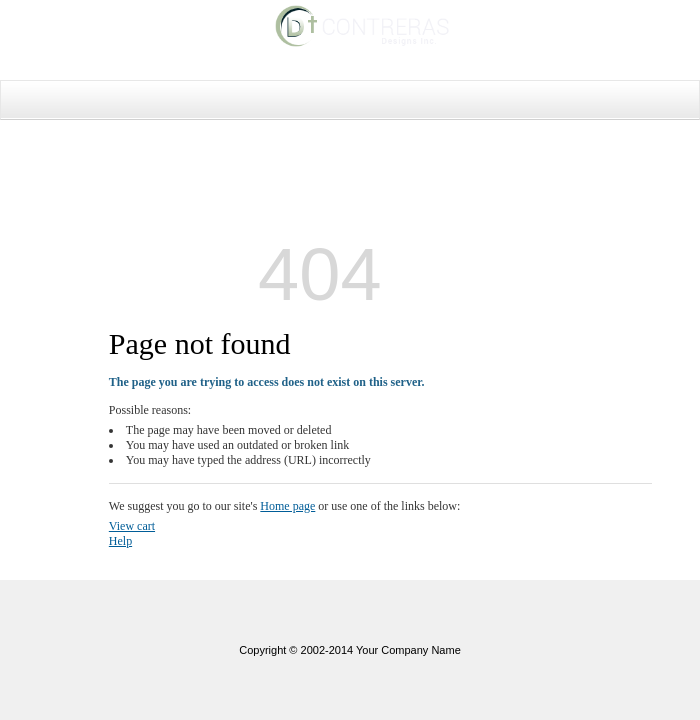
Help (120, 541)
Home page (287, 506)
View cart (132, 526)
